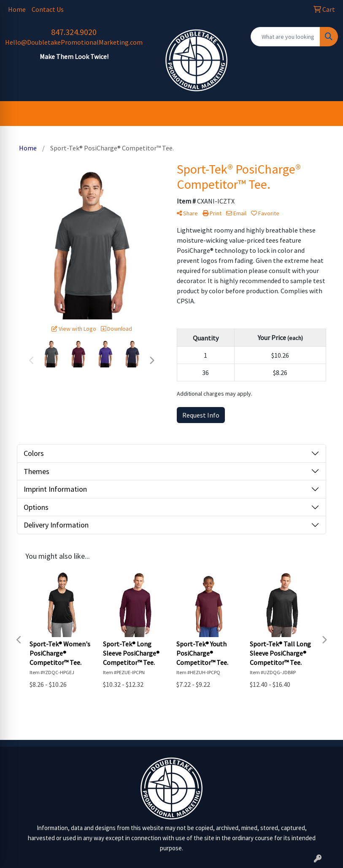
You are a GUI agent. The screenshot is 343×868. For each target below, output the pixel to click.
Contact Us (48, 9)
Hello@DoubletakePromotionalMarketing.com (74, 42)
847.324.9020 (74, 32)
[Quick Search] (286, 37)
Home (17, 9)
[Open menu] (326, 114)
